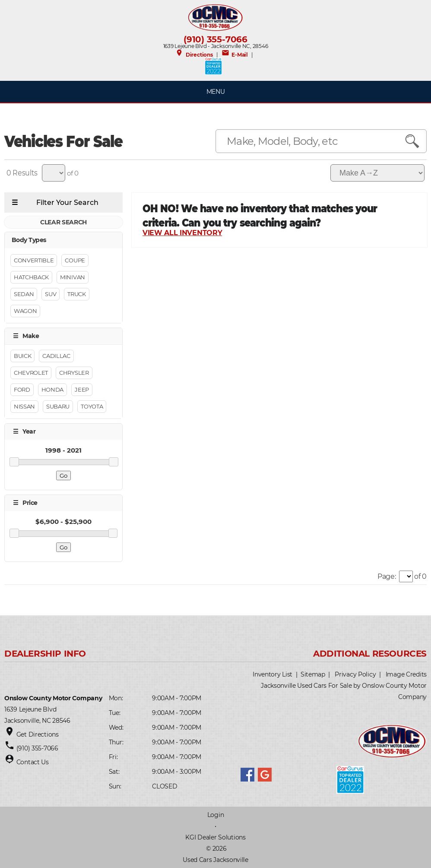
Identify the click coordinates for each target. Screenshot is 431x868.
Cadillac (56, 356)
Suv (51, 294)
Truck (76, 294)
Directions (194, 55)
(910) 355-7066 (215, 39)
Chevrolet (31, 373)
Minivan (73, 277)
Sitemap (313, 674)
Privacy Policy (355, 674)
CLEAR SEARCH (63, 222)
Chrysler (74, 373)
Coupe (75, 260)
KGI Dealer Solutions (215, 837)
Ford (22, 389)
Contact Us (33, 762)
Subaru (58, 406)
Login (216, 815)
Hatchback (31, 277)
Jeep (82, 389)
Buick (22, 356)
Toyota (92, 406)
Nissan (24, 406)
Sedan (24, 294)
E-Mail (235, 55)
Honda (52, 389)
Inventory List (273, 674)
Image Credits (406, 674)
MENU (216, 92)
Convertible (34, 260)
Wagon (25, 311)
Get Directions (38, 734)
